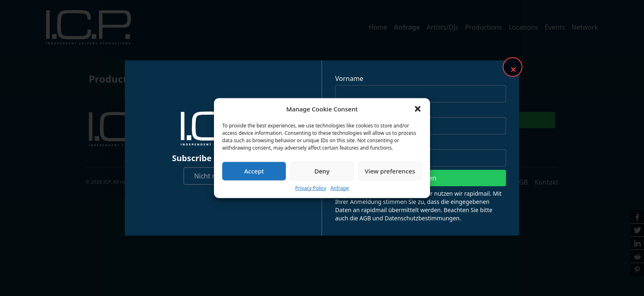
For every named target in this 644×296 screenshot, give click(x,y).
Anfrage (339, 188)
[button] (418, 109)
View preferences (390, 171)
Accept (254, 171)
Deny (322, 171)
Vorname (349, 79)
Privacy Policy (311, 188)
